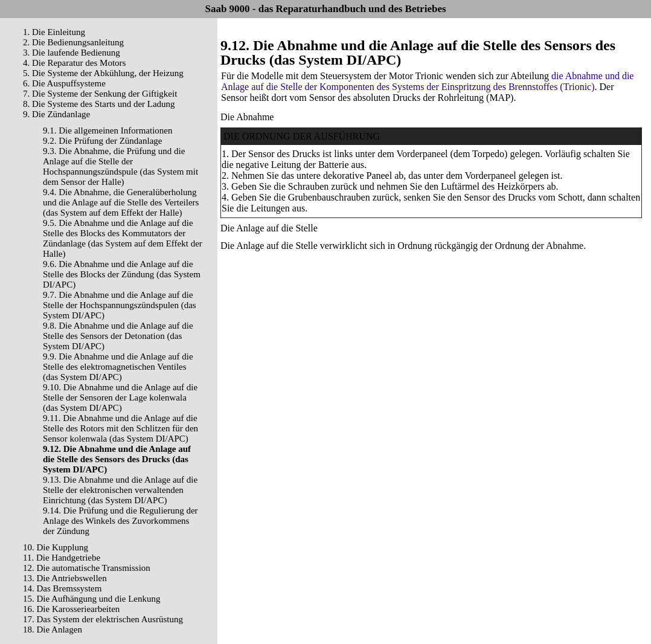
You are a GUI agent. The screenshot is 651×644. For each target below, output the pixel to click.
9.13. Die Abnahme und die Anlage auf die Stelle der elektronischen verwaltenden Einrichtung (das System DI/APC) (120, 490)
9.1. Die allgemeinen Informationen (108, 130)
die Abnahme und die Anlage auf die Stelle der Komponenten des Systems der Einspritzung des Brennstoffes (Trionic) (427, 81)
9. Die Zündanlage (56, 114)
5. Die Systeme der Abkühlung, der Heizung (103, 73)
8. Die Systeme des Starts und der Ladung (99, 104)
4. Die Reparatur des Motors (74, 63)
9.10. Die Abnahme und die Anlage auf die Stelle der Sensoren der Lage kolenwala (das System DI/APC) (120, 398)
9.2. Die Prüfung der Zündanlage (102, 141)
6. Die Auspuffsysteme (64, 83)
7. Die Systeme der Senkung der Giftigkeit (100, 94)
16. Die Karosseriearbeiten (71, 609)
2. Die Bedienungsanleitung (73, 42)
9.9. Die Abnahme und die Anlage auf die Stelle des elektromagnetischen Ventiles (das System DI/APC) (118, 367)
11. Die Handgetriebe (62, 558)
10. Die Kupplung (56, 547)
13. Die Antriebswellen (65, 578)
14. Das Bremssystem (62, 588)
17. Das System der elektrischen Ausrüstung (103, 619)
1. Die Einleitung (54, 32)
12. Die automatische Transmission (87, 568)
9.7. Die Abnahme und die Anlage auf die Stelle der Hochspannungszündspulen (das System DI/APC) (120, 305)
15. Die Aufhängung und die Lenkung (91, 599)
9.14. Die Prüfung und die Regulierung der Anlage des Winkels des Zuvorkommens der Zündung (120, 521)
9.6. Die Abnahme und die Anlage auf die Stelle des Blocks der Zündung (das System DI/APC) (122, 274)
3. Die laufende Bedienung (72, 53)
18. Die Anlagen (53, 630)
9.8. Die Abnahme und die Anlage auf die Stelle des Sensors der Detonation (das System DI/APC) (118, 336)
